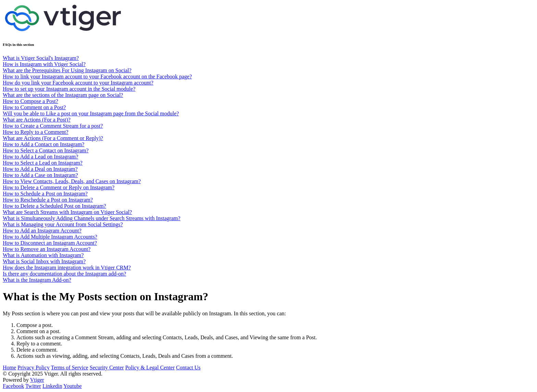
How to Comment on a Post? (34, 107)
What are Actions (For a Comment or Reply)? (53, 138)
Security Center (107, 368)
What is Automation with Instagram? (43, 255)
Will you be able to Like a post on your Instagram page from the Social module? (91, 113)
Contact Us (188, 368)
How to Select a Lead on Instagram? (43, 163)
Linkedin (52, 386)
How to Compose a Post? (30, 101)
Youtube (73, 386)
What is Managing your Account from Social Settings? (63, 224)
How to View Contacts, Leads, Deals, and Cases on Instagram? (72, 181)
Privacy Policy (34, 368)
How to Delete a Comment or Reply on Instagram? (59, 187)
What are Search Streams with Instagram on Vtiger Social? (67, 212)
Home (9, 368)
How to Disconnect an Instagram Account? (50, 243)
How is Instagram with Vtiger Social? (44, 64)
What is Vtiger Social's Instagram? (41, 58)
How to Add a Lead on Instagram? (40, 157)
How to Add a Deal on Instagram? (40, 169)
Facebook (13, 386)
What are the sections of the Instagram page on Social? (63, 95)
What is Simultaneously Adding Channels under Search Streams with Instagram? (92, 218)
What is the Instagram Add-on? (37, 280)
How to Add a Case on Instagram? (40, 175)
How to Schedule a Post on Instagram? (45, 194)
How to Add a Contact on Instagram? (43, 144)
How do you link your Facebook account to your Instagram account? (78, 83)
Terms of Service (70, 368)
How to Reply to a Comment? (36, 132)
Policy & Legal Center (150, 368)
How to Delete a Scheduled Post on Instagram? (54, 206)
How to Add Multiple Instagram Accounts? (50, 237)
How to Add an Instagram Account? (42, 231)
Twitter (33, 386)
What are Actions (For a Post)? (37, 120)
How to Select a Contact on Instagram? (46, 150)
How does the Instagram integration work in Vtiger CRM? (67, 268)
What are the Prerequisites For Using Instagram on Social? (67, 70)
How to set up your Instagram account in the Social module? (69, 89)
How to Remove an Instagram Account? (47, 249)
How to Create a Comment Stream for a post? (53, 126)
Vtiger (37, 380)
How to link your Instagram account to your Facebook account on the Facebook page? (97, 77)
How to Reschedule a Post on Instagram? (48, 200)
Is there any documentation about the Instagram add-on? (64, 274)
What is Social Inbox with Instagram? (44, 261)
